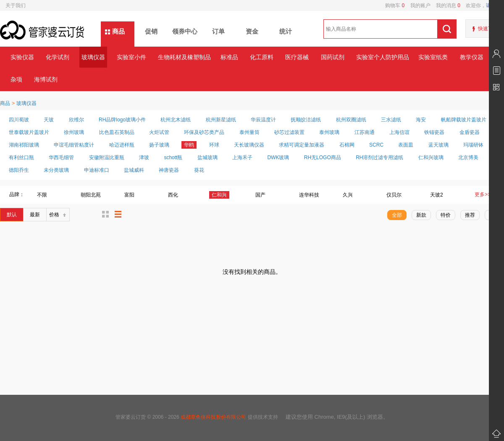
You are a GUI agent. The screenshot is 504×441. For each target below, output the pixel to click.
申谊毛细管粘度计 (74, 145)
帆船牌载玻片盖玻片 (464, 120)
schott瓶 (173, 157)
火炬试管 (159, 132)
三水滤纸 (391, 120)
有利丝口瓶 (21, 157)
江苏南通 (365, 132)
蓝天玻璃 (438, 145)
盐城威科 (134, 170)
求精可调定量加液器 (302, 145)
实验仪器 (22, 57)
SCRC (376, 145)
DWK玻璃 (278, 157)
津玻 (144, 157)
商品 (118, 31)
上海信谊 (399, 132)
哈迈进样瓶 (122, 145)
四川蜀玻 (19, 120)
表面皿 (406, 145)
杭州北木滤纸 (176, 120)
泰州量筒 (249, 132)
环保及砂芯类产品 (204, 132)
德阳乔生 (19, 170)
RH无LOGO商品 (323, 157)
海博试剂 (46, 79)
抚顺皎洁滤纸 (306, 120)
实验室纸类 (433, 57)
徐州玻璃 (74, 132)
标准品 (229, 57)
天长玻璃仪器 (249, 145)
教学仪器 (472, 57)
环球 (214, 145)
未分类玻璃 (56, 170)
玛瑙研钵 (473, 145)
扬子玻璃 (159, 145)
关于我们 (16, 5)
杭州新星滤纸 (221, 120)
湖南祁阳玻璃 (24, 145)
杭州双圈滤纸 (351, 120)
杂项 (16, 79)
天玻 (49, 120)
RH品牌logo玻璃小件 (122, 120)
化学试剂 (58, 57)
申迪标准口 (97, 170)
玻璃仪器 (93, 57)
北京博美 (468, 157)
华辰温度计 (263, 120)
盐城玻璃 (207, 157)
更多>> (483, 194)
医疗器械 (297, 57)
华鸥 (189, 145)
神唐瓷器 (169, 170)
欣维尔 (76, 120)
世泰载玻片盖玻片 (29, 132)
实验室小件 (131, 57)
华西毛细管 (61, 157)
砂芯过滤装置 (289, 132)
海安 (421, 120)
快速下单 (488, 29)
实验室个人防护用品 (382, 57)
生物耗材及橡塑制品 (184, 57)
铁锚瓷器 (434, 132)
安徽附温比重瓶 (107, 157)
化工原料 (262, 57)
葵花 (199, 170)
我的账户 (417, 5)
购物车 (395, 5)
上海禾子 (242, 157)
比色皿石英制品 (117, 132)
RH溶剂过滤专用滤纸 (379, 157)
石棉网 (347, 145)
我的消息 (445, 5)
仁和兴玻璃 (431, 157)
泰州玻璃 (329, 132)
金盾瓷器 (470, 132)
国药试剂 (333, 57)
